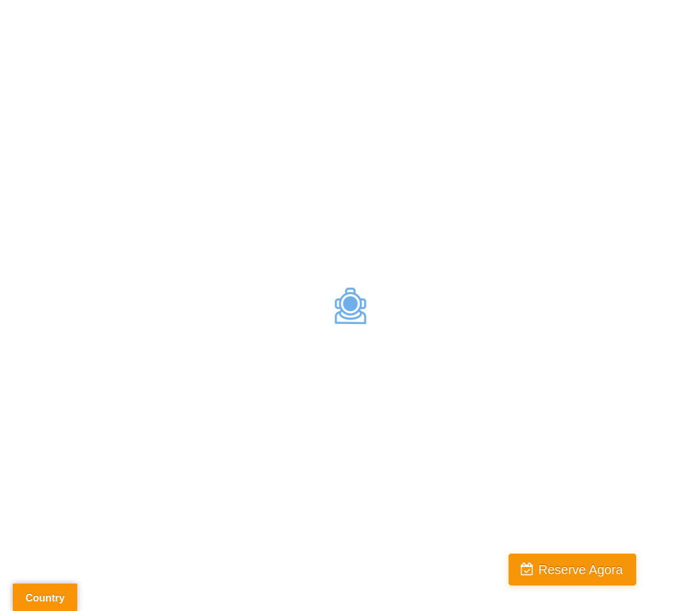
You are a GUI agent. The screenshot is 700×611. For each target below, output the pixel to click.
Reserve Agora (581, 570)
